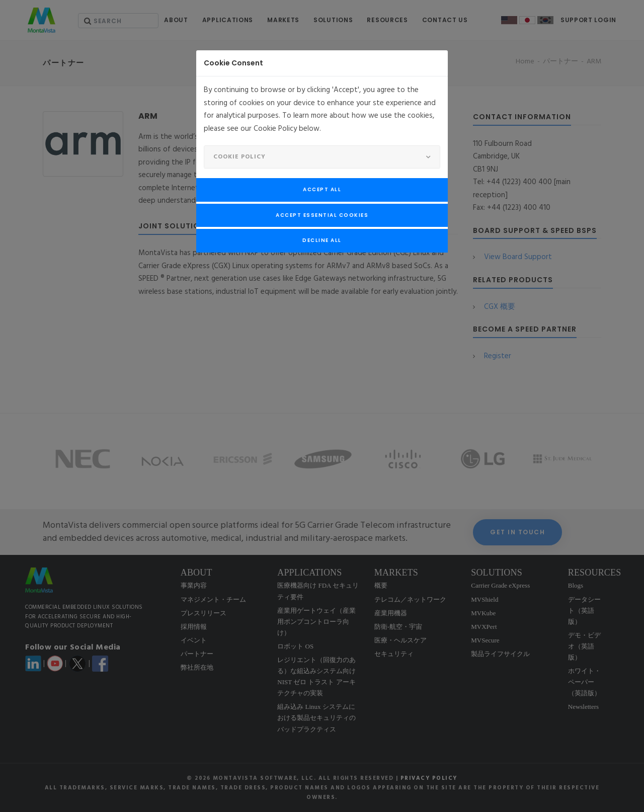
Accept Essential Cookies (322, 215)
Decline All (322, 240)
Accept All (322, 189)
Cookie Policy (239, 157)
